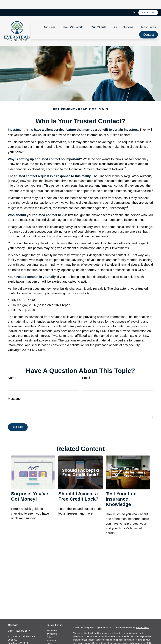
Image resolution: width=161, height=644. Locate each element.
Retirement (52, 621)
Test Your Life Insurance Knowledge (121, 490)
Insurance (51, 631)
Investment (52, 624)
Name (12, 368)
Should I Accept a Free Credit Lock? (78, 487)
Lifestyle (51, 641)
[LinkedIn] (134, 3)
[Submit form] (18, 418)
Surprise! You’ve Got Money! (30, 487)
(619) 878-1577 (22, 621)
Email (86, 368)
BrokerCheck (142, 618)
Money (50, 638)
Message (14, 389)
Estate (50, 628)
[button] (49, 18)
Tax (48, 634)
